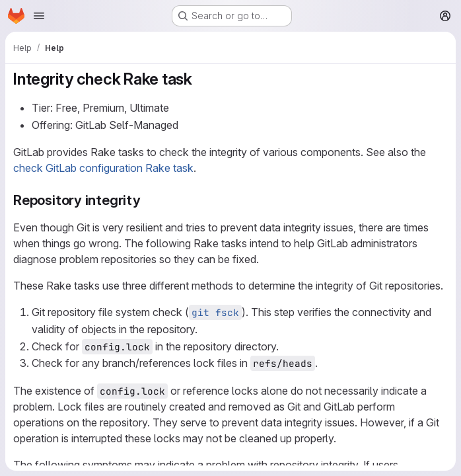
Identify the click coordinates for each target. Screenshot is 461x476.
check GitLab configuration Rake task (103, 168)
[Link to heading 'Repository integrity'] (148, 200)
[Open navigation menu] (39, 16)
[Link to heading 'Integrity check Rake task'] (201, 79)
